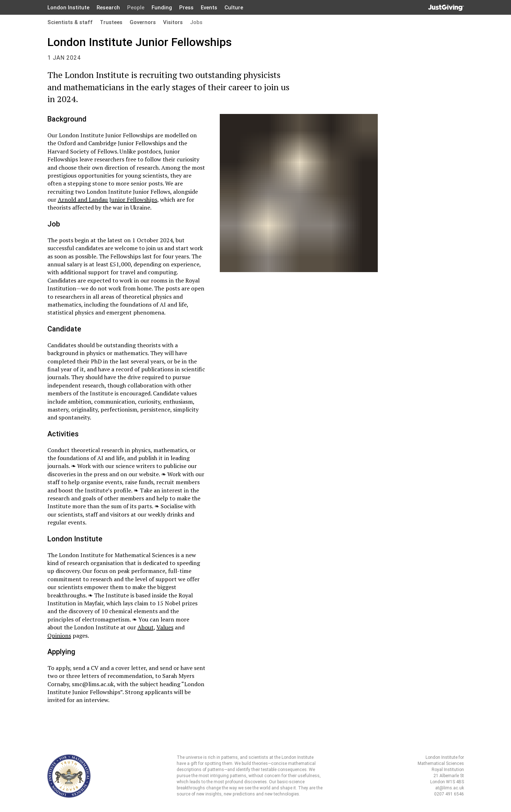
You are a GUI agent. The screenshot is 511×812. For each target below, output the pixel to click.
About (146, 627)
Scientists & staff (70, 22)
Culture (234, 8)
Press (186, 8)
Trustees (111, 22)
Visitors (173, 22)
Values (165, 627)
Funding (162, 8)
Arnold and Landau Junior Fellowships (108, 199)
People (136, 8)
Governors (143, 22)
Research (108, 8)
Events (209, 8)
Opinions (59, 636)
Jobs (196, 22)
